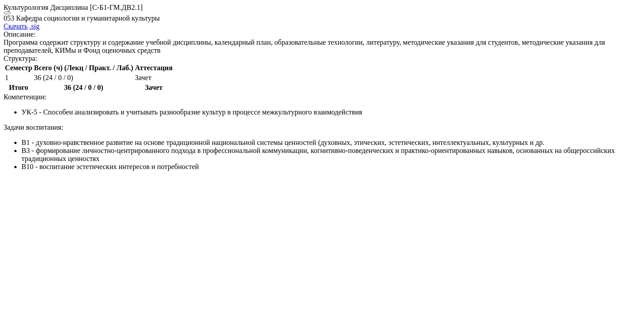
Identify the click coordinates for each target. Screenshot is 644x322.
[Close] (7, 13)
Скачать (16, 26)
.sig (35, 26)
